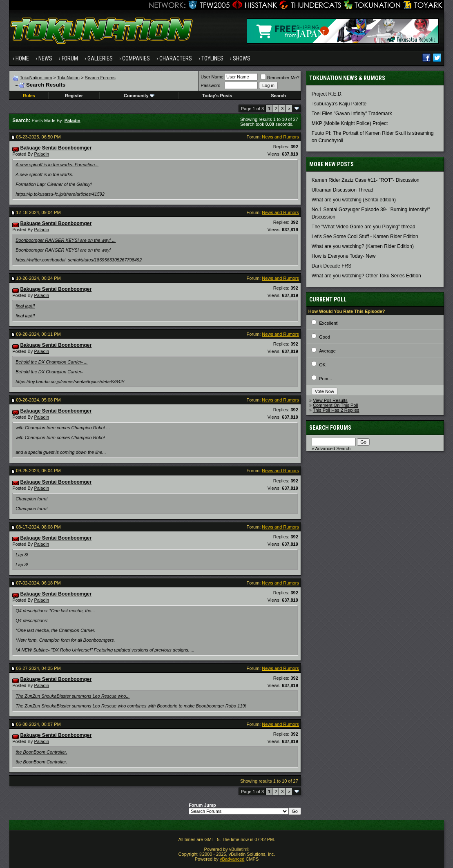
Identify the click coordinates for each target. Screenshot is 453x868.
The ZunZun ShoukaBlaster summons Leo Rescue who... (73, 696)
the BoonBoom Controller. (41, 752)
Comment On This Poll (335, 405)
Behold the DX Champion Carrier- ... (52, 362)
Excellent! (329, 323)
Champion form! (31, 499)
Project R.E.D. (327, 94)
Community (139, 96)
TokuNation (68, 78)
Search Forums (100, 78)
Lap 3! (22, 555)
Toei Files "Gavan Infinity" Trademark (352, 114)
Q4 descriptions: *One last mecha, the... (55, 611)
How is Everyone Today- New (344, 256)
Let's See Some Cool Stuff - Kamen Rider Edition (365, 237)
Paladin (41, 154)
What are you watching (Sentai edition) (354, 200)
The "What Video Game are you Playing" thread (364, 227)
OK (322, 365)
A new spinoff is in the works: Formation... (57, 165)
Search (278, 96)
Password (210, 85)
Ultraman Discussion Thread (343, 190)
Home (22, 58)
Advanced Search (333, 449)
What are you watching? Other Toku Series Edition (366, 276)
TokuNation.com (36, 78)
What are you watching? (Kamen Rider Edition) (363, 246)
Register (74, 96)
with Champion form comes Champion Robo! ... (63, 428)
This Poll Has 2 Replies (336, 410)
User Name (212, 77)
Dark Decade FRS (331, 266)
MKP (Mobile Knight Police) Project (350, 123)
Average (327, 351)
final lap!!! (25, 306)
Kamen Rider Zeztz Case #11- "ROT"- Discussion (366, 180)
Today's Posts (217, 96)
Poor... (326, 379)
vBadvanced (232, 859)
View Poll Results (330, 400)
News (45, 58)
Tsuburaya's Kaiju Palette (339, 104)
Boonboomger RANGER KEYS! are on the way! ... (66, 240)
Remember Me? (280, 78)
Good (325, 337)
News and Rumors (280, 137)
